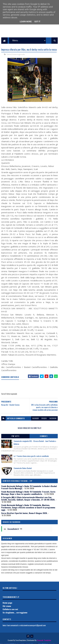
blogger (36, 419)
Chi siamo (7, 607)
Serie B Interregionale (16, 55)
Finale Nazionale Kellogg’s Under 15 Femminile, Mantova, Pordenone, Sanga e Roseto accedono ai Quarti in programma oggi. (28, 508)
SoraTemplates (21, 641)
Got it (37, 22)
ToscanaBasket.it (13, 529)
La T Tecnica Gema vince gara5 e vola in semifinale (31, 457)
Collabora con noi (10, 610)
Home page (7, 603)
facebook (53, 419)
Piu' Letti (15, 437)
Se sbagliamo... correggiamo (15, 613)
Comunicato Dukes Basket (23, 469)
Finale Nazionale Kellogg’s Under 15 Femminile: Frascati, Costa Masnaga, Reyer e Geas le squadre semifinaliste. (28, 493)
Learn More (26, 22)
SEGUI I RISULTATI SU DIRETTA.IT (29, 428)
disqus (44, 419)
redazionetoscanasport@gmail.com (33, 626)
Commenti (44, 437)
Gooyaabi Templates (44, 641)
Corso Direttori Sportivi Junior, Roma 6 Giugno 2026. (24, 514)
